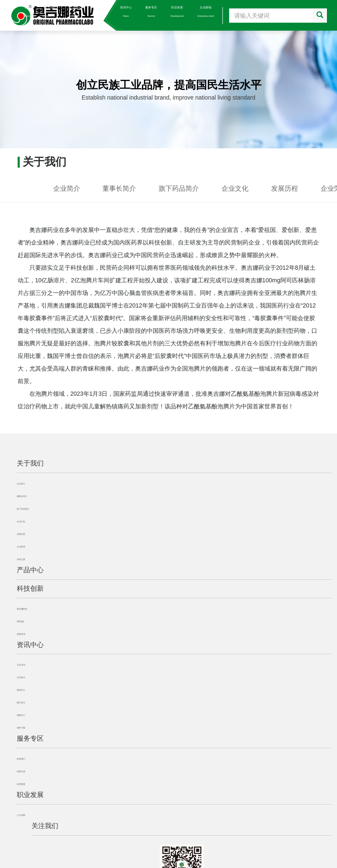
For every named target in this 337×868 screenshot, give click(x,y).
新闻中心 (21, 690)
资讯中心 (126, 12)
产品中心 (76, 12)
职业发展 (177, 12)
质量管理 (21, 634)
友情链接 (21, 784)
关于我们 (50, 12)
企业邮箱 (205, 12)
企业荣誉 (21, 547)
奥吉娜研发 (22, 609)
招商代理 (21, 771)
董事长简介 (119, 188)
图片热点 (21, 702)
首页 (28, 12)
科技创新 (101, 12)
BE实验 (20, 621)
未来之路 (21, 559)
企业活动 (21, 665)
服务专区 (151, 12)
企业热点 (21, 677)
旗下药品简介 (179, 188)
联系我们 (21, 759)
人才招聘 (21, 815)
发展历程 (285, 188)
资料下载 (21, 728)
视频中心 (21, 715)
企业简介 (67, 188)
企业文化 (235, 188)
